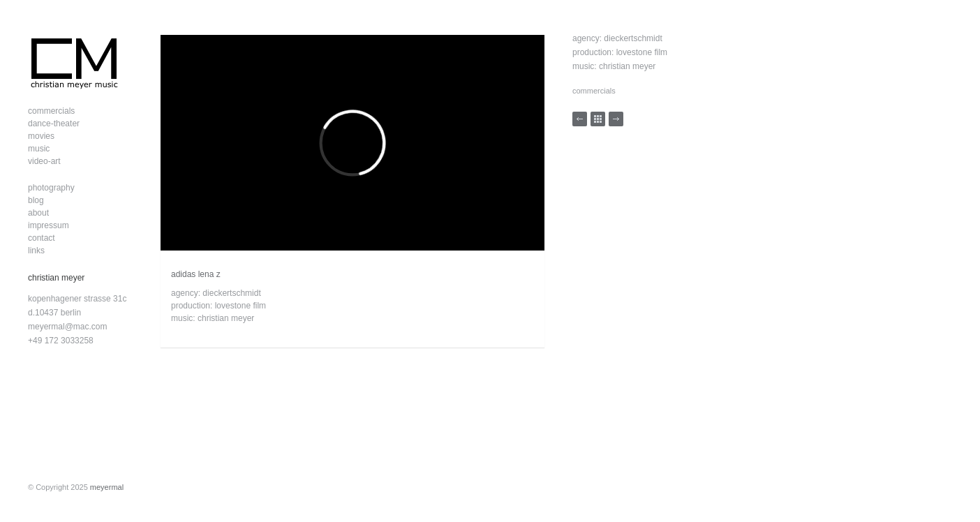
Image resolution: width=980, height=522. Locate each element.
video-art (44, 161)
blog (36, 200)
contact (42, 238)
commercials (51, 111)
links (36, 251)
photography (51, 188)
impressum (49, 225)
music (39, 149)
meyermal (107, 487)
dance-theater (54, 124)
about (38, 213)
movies (41, 136)
